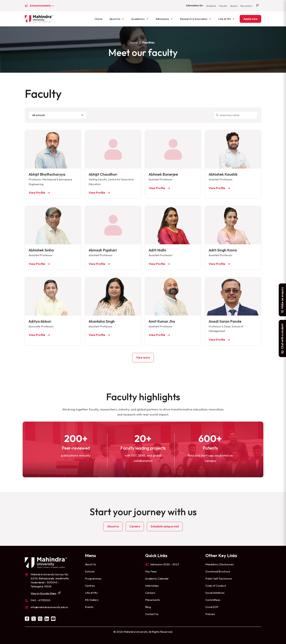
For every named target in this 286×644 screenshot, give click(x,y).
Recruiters (246, 6)
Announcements (40, 6)
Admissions (164, 19)
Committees (213, 600)
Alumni (234, 6)
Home (98, 19)
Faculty (223, 6)
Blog (148, 607)
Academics (140, 19)
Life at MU (227, 19)
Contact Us (152, 614)
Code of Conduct (216, 586)
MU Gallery (92, 600)
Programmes (93, 579)
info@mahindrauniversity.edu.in (49, 607)
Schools (90, 571)
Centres (90, 586)
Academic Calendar (157, 579)
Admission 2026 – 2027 (165, 564)
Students (211, 6)
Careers (135, 526)
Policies (210, 614)
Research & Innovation (196, 19)
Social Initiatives (215, 593)
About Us (117, 19)
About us (113, 526)
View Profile (37, 193)
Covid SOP (212, 607)
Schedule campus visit (165, 526)
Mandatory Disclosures (220, 564)
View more (143, 358)
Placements (152, 600)
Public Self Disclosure (219, 579)
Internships (152, 586)
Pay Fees (151, 571)
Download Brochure (218, 571)
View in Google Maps (44, 593)
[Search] (257, 6)
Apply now (250, 19)
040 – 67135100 (40, 600)
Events (89, 607)
